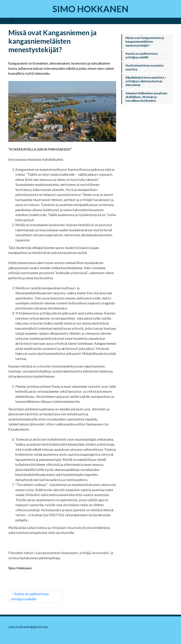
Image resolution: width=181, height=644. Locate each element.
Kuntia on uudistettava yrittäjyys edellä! (30, 596)
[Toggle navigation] (13, 21)
